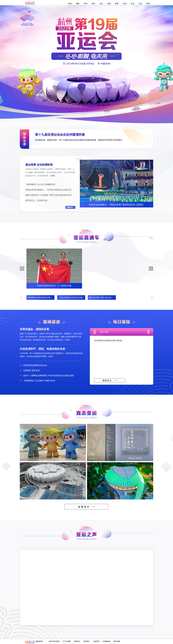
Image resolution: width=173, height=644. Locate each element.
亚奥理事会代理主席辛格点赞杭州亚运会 (43, 297)
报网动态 (77, 641)
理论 (93, 4)
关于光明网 (67, 641)
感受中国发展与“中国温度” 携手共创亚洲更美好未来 (48, 195)
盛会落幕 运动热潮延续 (39, 165)
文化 (101, 4)
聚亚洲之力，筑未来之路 (36, 200)
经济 (125, 4)
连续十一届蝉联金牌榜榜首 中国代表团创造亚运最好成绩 (48, 376)
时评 (86, 4)
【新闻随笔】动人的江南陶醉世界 (40, 184)
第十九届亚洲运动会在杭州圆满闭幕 (60, 135)
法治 (140, 4)
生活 (133, 4)
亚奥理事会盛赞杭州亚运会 (35, 365)
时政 (70, 4)
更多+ (149, 4)
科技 (109, 4)
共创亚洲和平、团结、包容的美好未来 (42, 349)
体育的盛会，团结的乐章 (34, 329)
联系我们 (87, 641)
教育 (117, 4)
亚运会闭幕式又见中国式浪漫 (71, 297)
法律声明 (96, 641)
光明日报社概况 (54, 641)
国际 (78, 4)
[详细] (53, 176)
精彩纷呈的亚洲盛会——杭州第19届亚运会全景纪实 (48, 190)
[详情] (67, 340)
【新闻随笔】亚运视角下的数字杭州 (39, 381)
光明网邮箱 (107, 641)
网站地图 (117, 641)
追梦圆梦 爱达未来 (31, 370)
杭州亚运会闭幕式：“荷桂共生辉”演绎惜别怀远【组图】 (117, 205)
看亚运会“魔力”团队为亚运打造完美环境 (105, 297)
